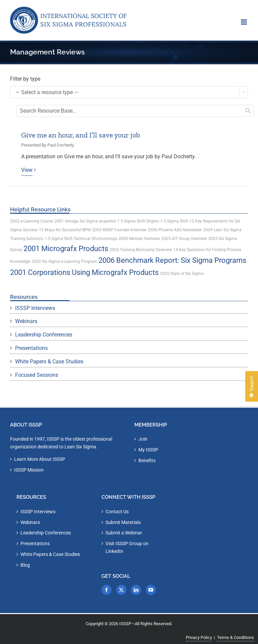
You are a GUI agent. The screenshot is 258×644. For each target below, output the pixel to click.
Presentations (31, 348)
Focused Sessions (37, 375)
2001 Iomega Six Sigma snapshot (85, 221)
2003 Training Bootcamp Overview (141, 250)
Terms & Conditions (235, 637)
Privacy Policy (199, 637)
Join (143, 439)
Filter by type (25, 79)
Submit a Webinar (124, 533)
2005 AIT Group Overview (184, 239)
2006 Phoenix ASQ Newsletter (175, 230)
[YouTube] (151, 590)
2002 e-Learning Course (32, 221)
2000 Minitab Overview (139, 239)
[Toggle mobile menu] (244, 22)
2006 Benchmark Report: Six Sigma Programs (172, 260)
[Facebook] (106, 590)
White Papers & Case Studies (49, 361)
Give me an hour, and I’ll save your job (81, 135)
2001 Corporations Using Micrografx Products (84, 272)
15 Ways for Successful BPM (65, 230)
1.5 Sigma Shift (174, 221)
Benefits (147, 460)
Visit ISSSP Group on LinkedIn (127, 547)
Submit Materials (123, 522)
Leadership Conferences (44, 335)
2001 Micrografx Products (66, 249)
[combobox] (129, 92)
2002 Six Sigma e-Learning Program (64, 261)
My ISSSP (148, 450)
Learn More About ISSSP (40, 459)
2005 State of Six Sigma (182, 274)
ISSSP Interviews (35, 308)
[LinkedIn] (136, 590)
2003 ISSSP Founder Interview (119, 230)
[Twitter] (121, 590)
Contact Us (117, 512)
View (27, 170)
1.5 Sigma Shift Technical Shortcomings (81, 239)
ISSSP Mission (29, 470)
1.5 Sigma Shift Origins (138, 221)
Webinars (26, 321)
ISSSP (125, 624)
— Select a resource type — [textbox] (47, 92)
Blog (25, 565)
